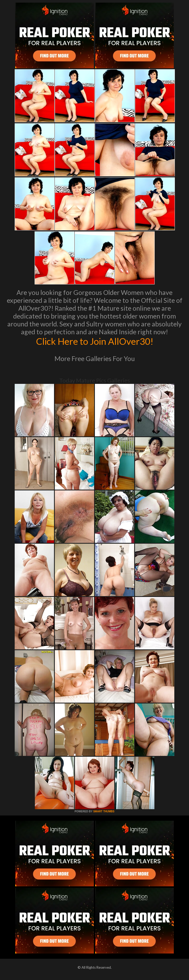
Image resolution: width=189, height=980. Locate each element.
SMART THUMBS (104, 811)
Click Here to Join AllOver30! (95, 341)
